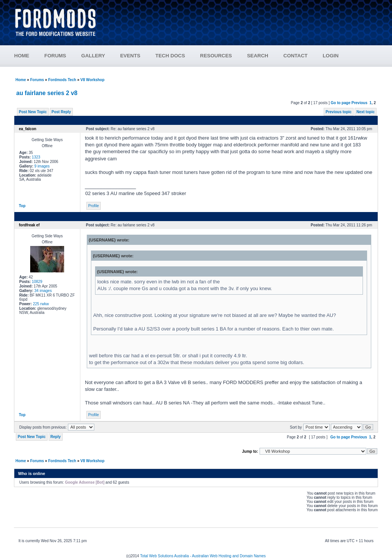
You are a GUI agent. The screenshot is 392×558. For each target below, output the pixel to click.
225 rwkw (41, 304)
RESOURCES (216, 56)
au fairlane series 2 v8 (47, 93)
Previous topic (339, 112)
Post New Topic (33, 112)
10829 (37, 282)
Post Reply (61, 112)
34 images (43, 291)
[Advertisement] (242, 19)
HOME (22, 56)
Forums (37, 80)
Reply (56, 437)
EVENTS (130, 56)
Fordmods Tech (62, 80)
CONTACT (295, 56)
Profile (94, 206)
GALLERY (93, 56)
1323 (36, 157)
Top (22, 206)
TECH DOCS (170, 56)
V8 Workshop (92, 80)
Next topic (366, 112)
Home (21, 80)
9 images (42, 166)
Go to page (340, 103)
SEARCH (258, 56)
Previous (360, 103)
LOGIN (331, 56)
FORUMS (55, 56)
